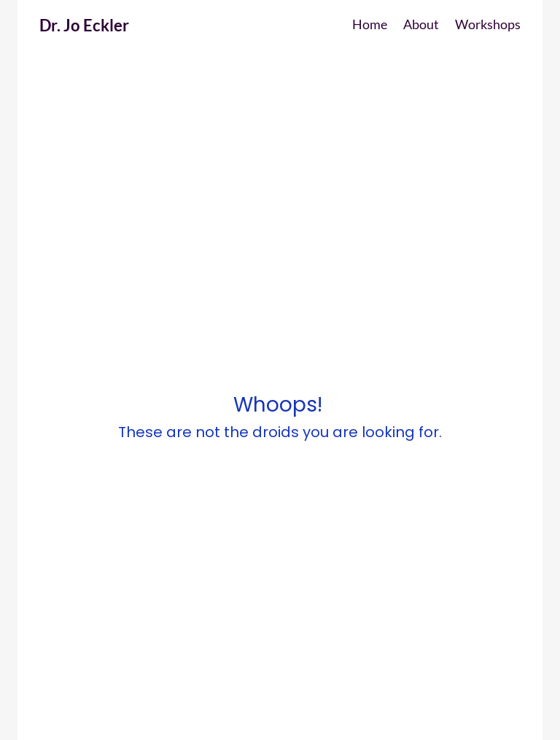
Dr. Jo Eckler (84, 25)
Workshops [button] (488, 24)
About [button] (421, 24)
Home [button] (370, 24)
